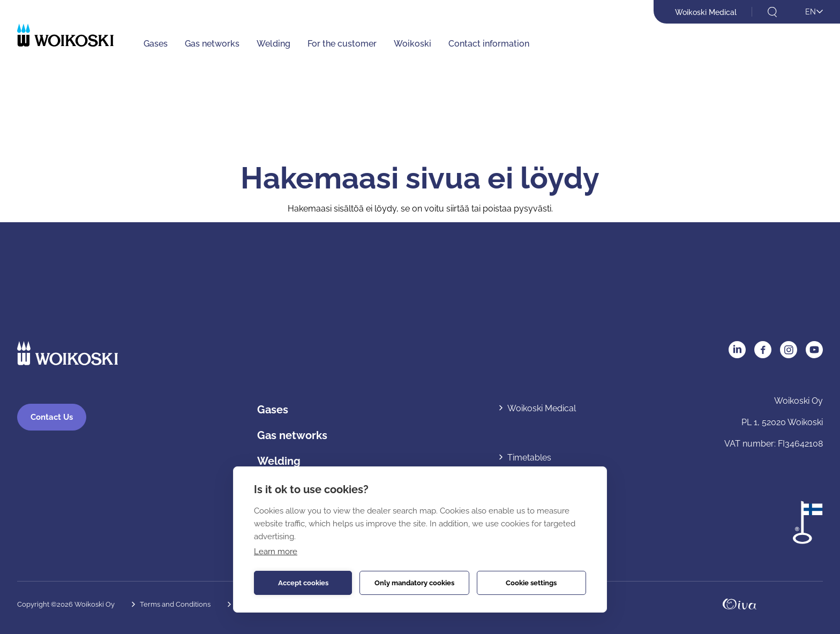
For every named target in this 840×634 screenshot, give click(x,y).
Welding (279, 461)
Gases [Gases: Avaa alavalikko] (156, 44)
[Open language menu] (808, 12)
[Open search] (772, 12)
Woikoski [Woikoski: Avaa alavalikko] (412, 44)
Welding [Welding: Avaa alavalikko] (273, 44)
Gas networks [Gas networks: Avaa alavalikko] (212, 44)
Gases (273, 410)
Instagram (789, 350)
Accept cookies (303, 583)
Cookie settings (531, 583)
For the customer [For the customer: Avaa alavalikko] (342, 44)
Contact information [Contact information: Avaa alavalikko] (489, 44)
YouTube (814, 350)
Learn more (276, 552)
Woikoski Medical (706, 12)
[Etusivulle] (65, 35)
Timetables (529, 458)
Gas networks (292, 435)
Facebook (763, 350)
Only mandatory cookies (414, 583)
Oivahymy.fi (740, 604)
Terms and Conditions (175, 604)
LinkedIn (737, 350)
